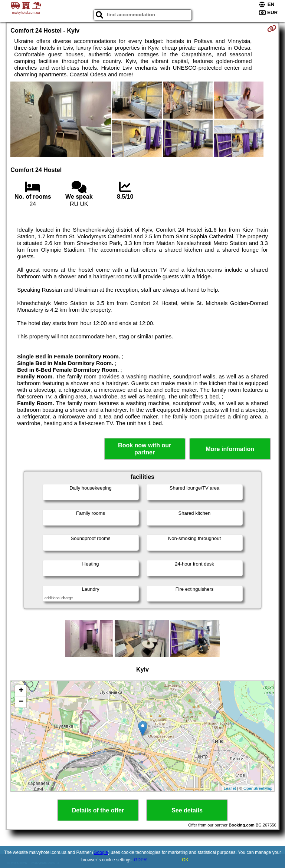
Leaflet (230, 788)
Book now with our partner (145, 449)
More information (230, 449)
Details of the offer (98, 810)
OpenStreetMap (258, 788)
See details (187, 810)
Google (101, 852)
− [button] (21, 702)
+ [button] (21, 691)
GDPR (140, 860)
